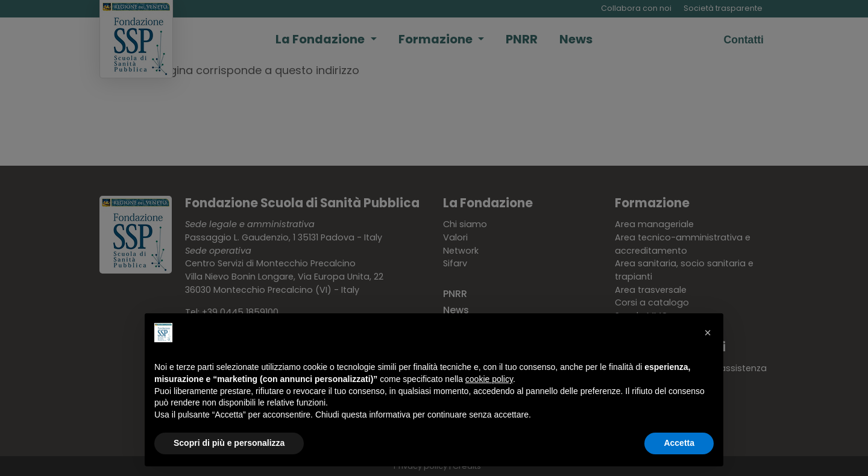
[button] (708, 333)
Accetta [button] (679, 443)
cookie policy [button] (489, 379)
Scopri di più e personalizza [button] (229, 443)
